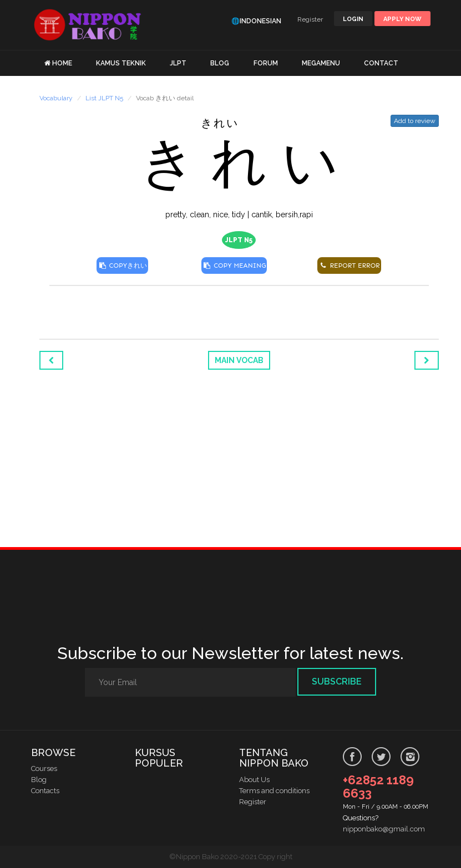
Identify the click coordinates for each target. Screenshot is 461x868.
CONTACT (381, 63)
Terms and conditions (274, 791)
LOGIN (353, 19)
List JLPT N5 (104, 98)
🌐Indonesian (256, 21)
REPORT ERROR (349, 265)
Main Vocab (239, 360)
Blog (39, 780)
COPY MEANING (234, 265)
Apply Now (402, 19)
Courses (44, 769)
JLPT (178, 63)
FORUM (266, 63)
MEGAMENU (321, 63)
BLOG (220, 63)
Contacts (45, 791)
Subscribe (337, 681)
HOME (62, 63)
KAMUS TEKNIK (121, 63)
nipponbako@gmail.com (384, 829)
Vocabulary (56, 98)
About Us (254, 780)
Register (310, 19)
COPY (122, 265)
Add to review (415, 121)
